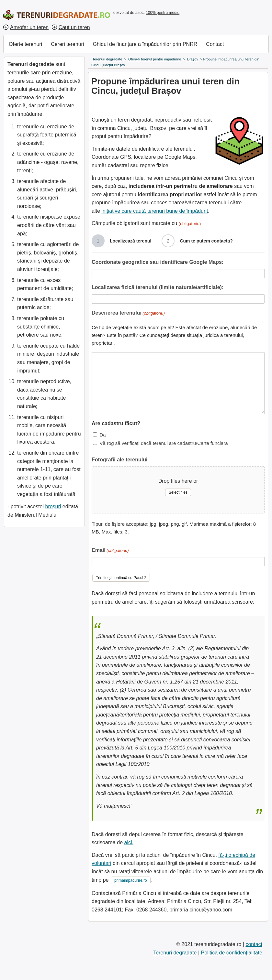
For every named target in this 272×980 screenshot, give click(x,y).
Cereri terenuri (67, 44)
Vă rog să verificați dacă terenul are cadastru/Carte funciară (164, 443)
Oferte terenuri (25, 44)
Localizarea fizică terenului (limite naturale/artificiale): (158, 287)
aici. (129, 842)
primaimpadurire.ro (131, 880)
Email (110, 551)
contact (254, 944)
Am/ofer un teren (29, 27)
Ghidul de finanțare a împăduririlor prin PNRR (145, 44)
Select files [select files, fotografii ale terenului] (178, 492)
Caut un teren (74, 27)
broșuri (53, 506)
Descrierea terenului (128, 313)
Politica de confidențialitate (232, 953)
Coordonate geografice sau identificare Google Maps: (158, 262)
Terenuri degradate (175, 953)
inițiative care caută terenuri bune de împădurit (155, 211)
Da (102, 435)
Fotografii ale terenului (119, 460)
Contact (215, 44)
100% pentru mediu (163, 13)
